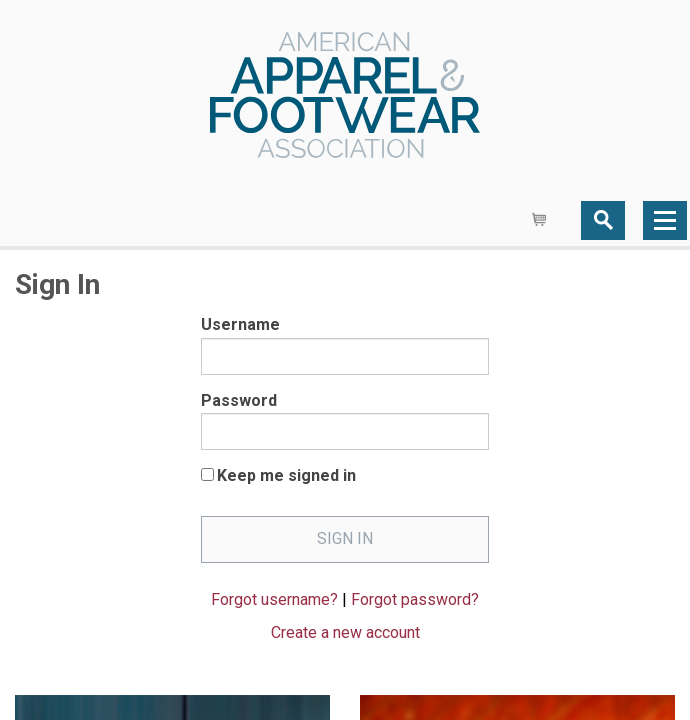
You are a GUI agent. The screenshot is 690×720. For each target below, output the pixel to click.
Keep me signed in (286, 475)
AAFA (345, 97)
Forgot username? (274, 599)
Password (239, 400)
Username (240, 324)
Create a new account (345, 632)
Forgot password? (415, 599)
